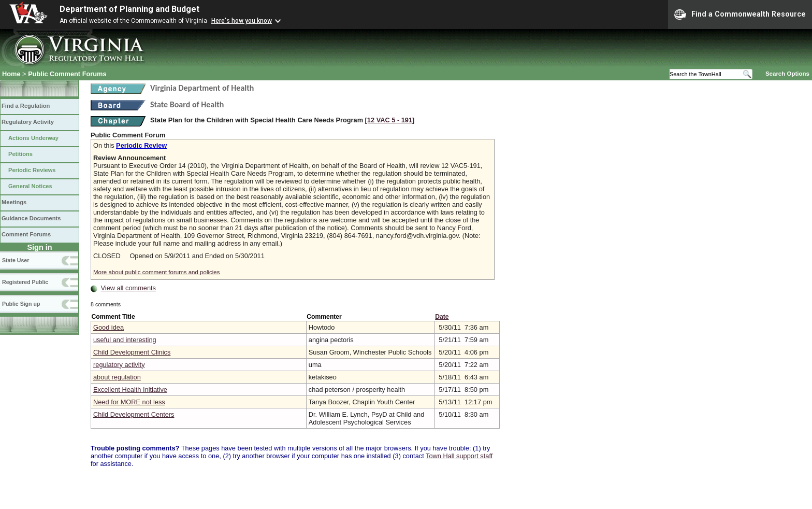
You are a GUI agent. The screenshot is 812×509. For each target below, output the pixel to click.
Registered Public (25, 282)
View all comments (128, 288)
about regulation (117, 377)
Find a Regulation (26, 106)
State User (16, 260)
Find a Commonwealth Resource (740, 15)
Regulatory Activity (28, 122)
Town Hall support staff (459, 456)
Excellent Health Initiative (130, 390)
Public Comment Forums (67, 74)
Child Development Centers (134, 414)
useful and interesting (125, 340)
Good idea (108, 327)
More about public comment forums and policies (157, 272)
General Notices (30, 186)
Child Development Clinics (132, 352)
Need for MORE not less (129, 402)
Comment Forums (26, 234)
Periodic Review (141, 145)
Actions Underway (33, 138)
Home (11, 74)
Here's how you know (242, 21)
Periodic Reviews (32, 170)
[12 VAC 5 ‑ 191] (390, 120)
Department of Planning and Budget (129, 9)
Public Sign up (21, 304)
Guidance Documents (31, 218)
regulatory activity (119, 365)
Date (442, 317)
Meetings (14, 202)
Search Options (787, 74)
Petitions (20, 154)
